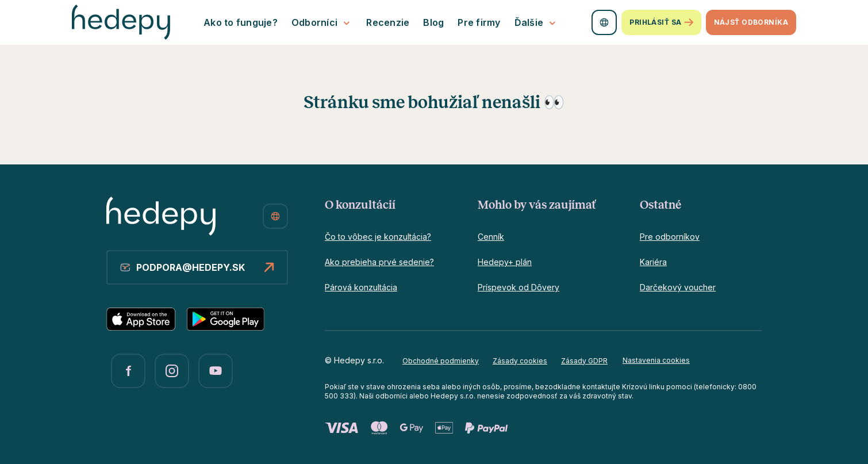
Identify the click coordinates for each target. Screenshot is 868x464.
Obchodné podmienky (441, 361)
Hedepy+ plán (505, 262)
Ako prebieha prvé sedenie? (379, 262)
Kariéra (653, 262)
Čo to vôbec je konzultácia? (378, 237)
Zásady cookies (520, 361)
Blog (433, 22)
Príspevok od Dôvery (519, 287)
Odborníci (322, 23)
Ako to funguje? (241, 22)
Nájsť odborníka (751, 22)
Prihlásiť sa (661, 23)
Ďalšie (537, 23)
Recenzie (388, 22)
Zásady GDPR (584, 361)
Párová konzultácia (361, 287)
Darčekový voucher (678, 287)
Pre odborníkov (670, 237)
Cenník (491, 237)
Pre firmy (479, 22)
